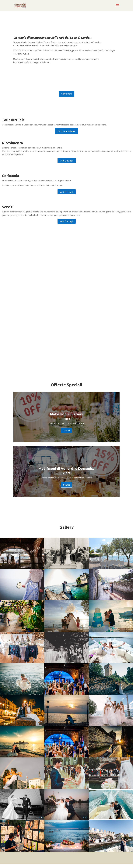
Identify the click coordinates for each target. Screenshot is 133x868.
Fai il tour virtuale (66, 131)
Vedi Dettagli (67, 161)
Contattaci (66, 94)
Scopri (66, 430)
